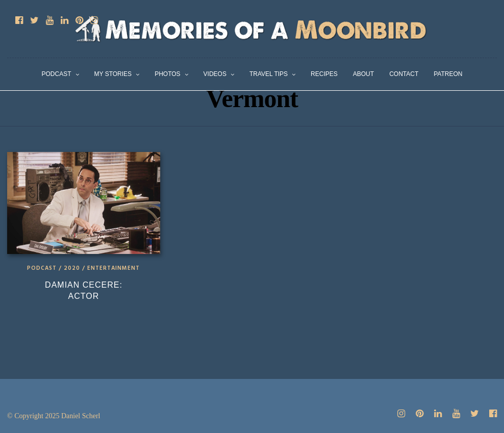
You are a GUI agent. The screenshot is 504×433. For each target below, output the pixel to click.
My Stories (113, 74)
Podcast (57, 74)
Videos (215, 74)
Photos (167, 74)
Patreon (448, 74)
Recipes (324, 74)
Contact (404, 74)
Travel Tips (269, 74)
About (363, 74)
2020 (72, 268)
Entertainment (114, 268)
